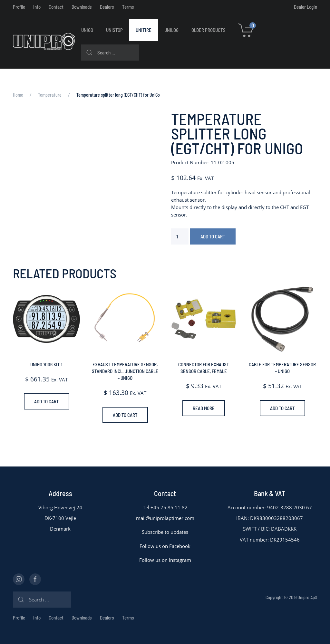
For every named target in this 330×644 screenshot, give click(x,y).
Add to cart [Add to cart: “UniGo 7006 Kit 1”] (47, 401)
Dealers (107, 7)
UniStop (114, 30)
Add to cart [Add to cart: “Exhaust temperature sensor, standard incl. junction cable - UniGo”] (125, 415)
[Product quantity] (180, 236)
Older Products (209, 30)
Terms (128, 7)
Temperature (50, 95)
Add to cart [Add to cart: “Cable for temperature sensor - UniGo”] (282, 408)
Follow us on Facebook (165, 546)
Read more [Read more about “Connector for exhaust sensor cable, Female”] (204, 408)
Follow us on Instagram (165, 560)
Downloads (82, 7)
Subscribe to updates (165, 532)
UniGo (87, 30)
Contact (56, 7)
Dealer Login (306, 7)
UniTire (144, 30)
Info (37, 7)
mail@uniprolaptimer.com (165, 518)
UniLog (171, 30)
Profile (19, 7)
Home (18, 95)
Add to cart (213, 236)
